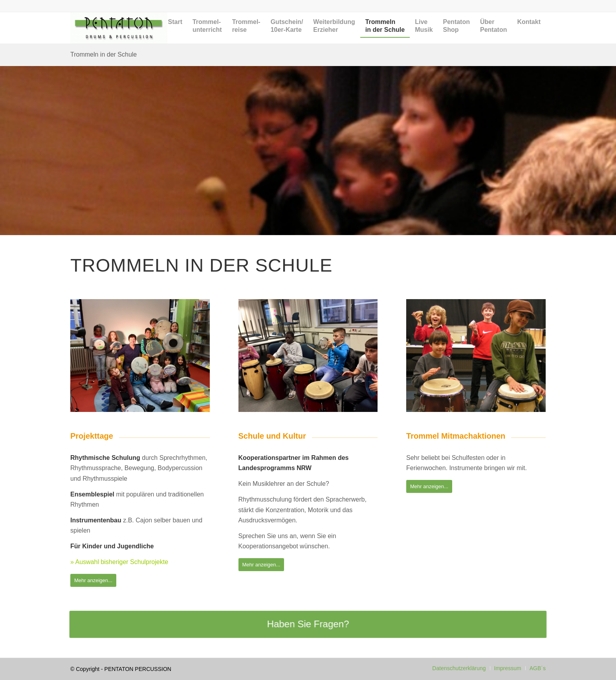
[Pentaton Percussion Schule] (119, 28)
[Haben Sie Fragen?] (308, 624)
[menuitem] (175, 34)
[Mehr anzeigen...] (93, 580)
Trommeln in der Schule (104, 54)
